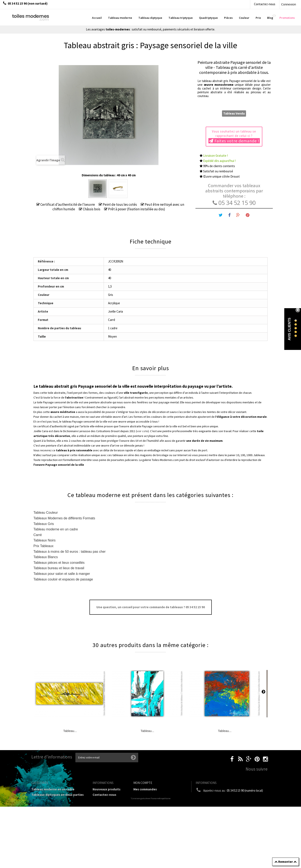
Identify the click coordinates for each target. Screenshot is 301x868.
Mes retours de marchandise (154, 795)
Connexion (289, 4)
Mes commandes (145, 789)
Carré (38, 535)
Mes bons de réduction (150, 816)
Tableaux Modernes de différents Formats (64, 518)
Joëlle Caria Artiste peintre (106, 840)
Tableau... (70, 731)
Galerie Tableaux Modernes (51, 831)
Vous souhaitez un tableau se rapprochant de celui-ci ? (234, 136)
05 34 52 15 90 (234, 203)
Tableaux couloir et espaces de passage (63, 579)
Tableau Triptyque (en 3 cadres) (54, 800)
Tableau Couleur (46, 513)
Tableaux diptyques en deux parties (57, 795)
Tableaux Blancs (46, 557)
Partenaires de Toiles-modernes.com (109, 831)
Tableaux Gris (44, 524)
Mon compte (143, 783)
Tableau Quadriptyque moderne (55, 806)
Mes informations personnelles (156, 811)
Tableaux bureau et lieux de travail (59, 568)
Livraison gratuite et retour (108, 802)
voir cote (142, 431)
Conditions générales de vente (108, 817)
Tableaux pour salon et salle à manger (62, 574)
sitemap (98, 853)
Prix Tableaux (43, 546)
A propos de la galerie (108, 824)
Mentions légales (105, 809)
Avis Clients (289, 329)
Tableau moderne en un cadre (56, 529)
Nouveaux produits (106, 789)
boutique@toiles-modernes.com (234, 798)
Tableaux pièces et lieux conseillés (59, 563)
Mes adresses (143, 806)
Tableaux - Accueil (44, 842)
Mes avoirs (141, 800)
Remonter (286, 862)
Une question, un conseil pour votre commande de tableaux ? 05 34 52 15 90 (151, 607)
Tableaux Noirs (45, 540)
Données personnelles (109, 848)
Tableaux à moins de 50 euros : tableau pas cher (70, 552)
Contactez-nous (265, 4)
